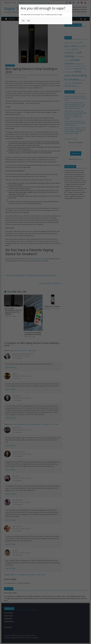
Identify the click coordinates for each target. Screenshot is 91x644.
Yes (23, 21)
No (29, 21)
